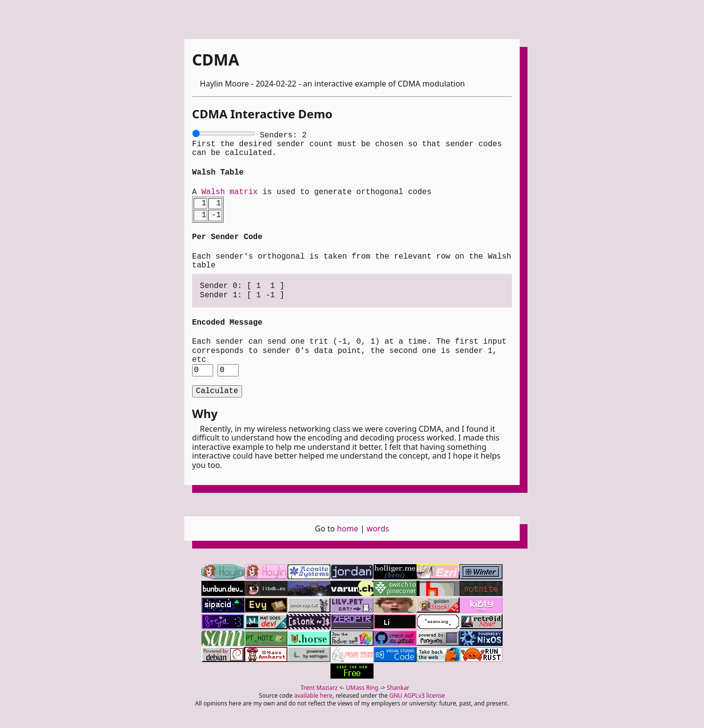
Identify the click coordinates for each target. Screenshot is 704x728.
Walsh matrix (230, 191)
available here (314, 695)
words (378, 528)
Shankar (398, 687)
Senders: (283, 134)
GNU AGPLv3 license (417, 695)
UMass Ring (362, 687)
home (348, 528)
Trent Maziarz (319, 687)
